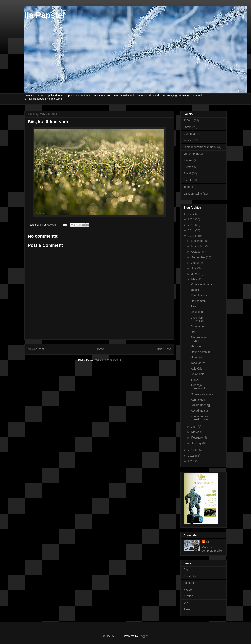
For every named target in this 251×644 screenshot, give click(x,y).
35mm (188, 127)
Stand (187, 173)
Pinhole (188, 160)
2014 (192, 230)
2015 (192, 225)
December (198, 241)
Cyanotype (190, 134)
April (195, 427)
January (197, 443)
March (196, 432)
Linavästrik (197, 312)
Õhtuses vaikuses (202, 394)
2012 (192, 450)
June (195, 274)
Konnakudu (198, 400)
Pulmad (188, 167)
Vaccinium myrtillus (197, 319)
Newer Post (36, 349)
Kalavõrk (196, 369)
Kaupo (188, 589)
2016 (192, 219)
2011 (192, 456)
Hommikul (197, 357)
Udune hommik (200, 352)
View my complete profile (212, 549)
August (196, 263)
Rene (187, 609)
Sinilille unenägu (201, 405)
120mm (188, 120)
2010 (192, 461)
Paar (194, 306)
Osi (193, 332)
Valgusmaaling (193, 194)
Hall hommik (198, 301)
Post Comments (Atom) (107, 360)
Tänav (195, 380)
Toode (187, 187)
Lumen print (191, 154)
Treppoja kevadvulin (199, 387)
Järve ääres (198, 363)
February (197, 438)
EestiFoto (190, 576)
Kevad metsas (200, 411)
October (197, 252)
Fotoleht (189, 583)
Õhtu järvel (198, 326)
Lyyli (186, 603)
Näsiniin (196, 346)
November (198, 246)
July (194, 268)
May (194, 279)
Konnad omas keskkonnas (200, 418)
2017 (192, 214)
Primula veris (199, 295)
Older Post (163, 349)
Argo (187, 569)
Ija (208, 542)
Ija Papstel (45, 15)
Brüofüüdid (198, 374)
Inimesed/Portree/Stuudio (200, 147)
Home (100, 349)
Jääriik (195, 290)
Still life (188, 180)
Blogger (143, 636)
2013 (192, 236)
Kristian (188, 596)
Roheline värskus (202, 284)
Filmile (188, 140)
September (199, 257)
